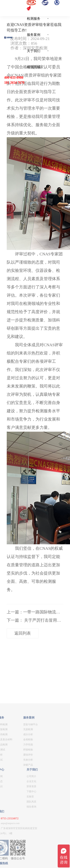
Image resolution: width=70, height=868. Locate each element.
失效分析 (15, 826)
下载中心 (18, 858)
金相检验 (15, 806)
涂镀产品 (15, 831)
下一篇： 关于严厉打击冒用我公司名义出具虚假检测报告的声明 (35, 620)
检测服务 (34, 19)
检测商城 (34, 67)
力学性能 (15, 811)
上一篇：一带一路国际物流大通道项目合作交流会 (35, 612)
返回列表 (23, 633)
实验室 (17, 863)
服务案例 (34, 35)
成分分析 (15, 801)
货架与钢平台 (17, 791)
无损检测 (15, 796)
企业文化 (18, 848)
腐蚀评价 (15, 821)
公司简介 (18, 843)
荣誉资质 (18, 853)
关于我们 (34, 51)
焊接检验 (15, 816)
